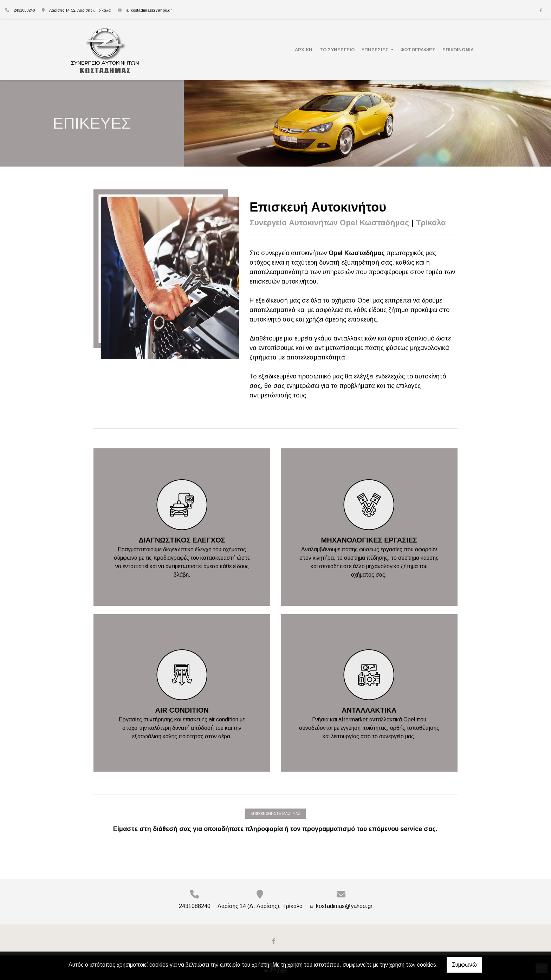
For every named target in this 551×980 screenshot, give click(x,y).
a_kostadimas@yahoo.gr (149, 10)
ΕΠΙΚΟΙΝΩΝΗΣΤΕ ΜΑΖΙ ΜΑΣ (275, 814)
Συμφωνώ (464, 965)
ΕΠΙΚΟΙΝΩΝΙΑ (458, 50)
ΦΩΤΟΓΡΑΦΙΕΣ (418, 50)
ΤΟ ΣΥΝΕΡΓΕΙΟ (337, 50)
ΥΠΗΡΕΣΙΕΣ (376, 50)
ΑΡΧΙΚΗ (304, 50)
